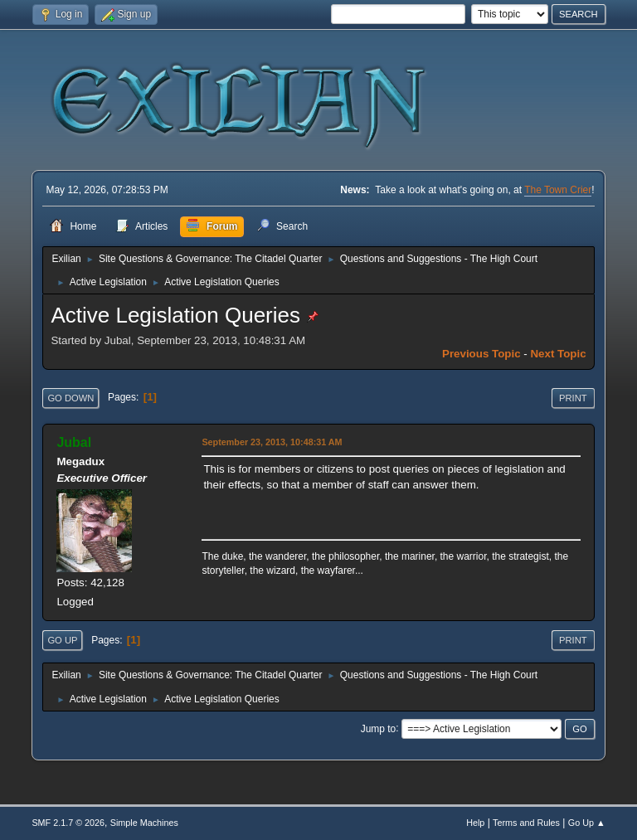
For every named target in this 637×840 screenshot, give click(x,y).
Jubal (74, 442)
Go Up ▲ (587, 823)
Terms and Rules (526, 823)
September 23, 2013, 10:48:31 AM (272, 442)
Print (573, 398)
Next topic (558, 354)
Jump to (379, 728)
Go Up (62, 640)
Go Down (71, 398)
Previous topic (481, 354)
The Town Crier (558, 190)
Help (475, 823)
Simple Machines (144, 823)
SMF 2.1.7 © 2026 (68, 823)
